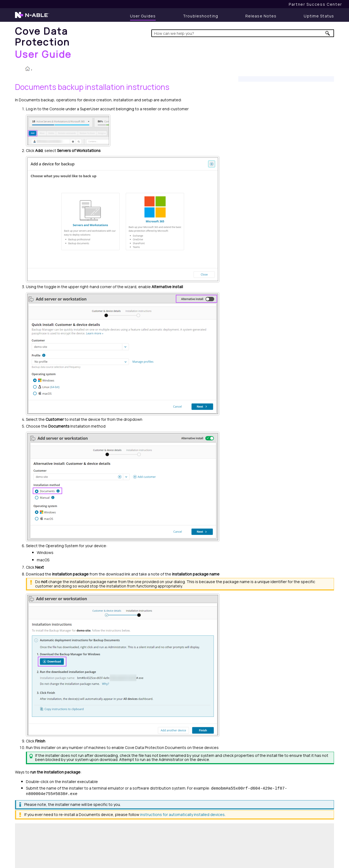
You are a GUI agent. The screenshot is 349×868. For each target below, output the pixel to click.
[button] (328, 33)
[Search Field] (243, 33)
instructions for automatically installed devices (182, 814)
